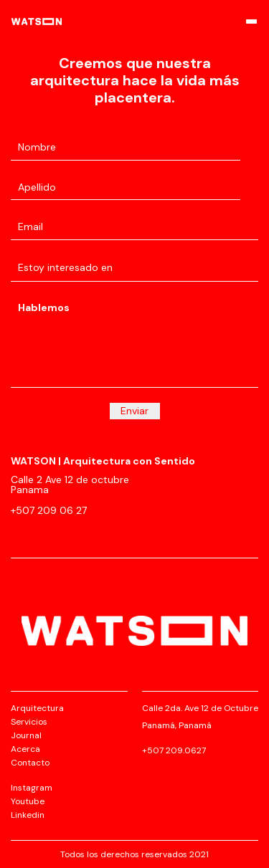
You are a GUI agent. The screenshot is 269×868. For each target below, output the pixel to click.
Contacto (30, 763)
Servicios (29, 722)
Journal (26, 735)
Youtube (28, 801)
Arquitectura (37, 708)
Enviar (134, 411)
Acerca (25, 749)
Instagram (32, 788)
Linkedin (28, 815)
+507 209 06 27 (49, 510)
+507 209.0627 (174, 750)
